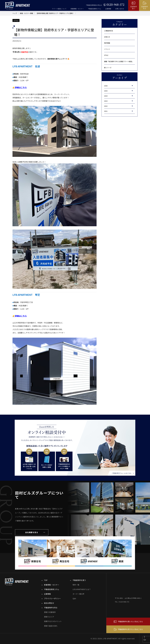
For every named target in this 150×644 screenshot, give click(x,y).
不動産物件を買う (79, 580)
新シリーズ (108, 67)
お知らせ (107, 37)
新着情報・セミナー (77, 9)
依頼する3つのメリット (53, 621)
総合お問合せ (49, 603)
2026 (106, 86)
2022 (106, 106)
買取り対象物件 (50, 612)
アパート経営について (59, 9)
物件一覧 (76, 585)
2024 (106, 96)
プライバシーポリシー (52, 598)
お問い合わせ (120, 9)
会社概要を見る (32, 532)
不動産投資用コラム (94, 9)
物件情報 (107, 43)
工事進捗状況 (109, 31)
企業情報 (108, 9)
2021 (106, 111)
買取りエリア (49, 617)
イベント (107, 49)
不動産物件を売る (51, 608)
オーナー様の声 (78, 594)
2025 (106, 91)
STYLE (16, 20)
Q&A (74, 598)
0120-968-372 (115, 5)
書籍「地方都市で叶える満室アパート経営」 (119, 61)
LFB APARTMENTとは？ (82, 589)
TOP (46, 580)
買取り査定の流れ (51, 626)
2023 (106, 101)
